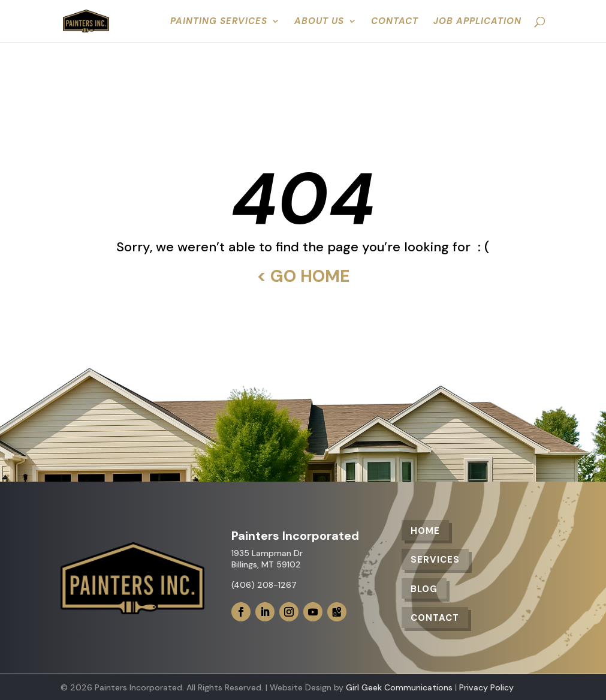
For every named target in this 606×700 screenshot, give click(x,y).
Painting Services (219, 22)
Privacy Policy (486, 687)
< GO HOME (303, 276)
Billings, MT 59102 (266, 564)
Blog (424, 589)
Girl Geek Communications (399, 687)
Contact (395, 22)
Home (425, 531)
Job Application (477, 22)
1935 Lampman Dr (267, 553)
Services (435, 560)
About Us (319, 22)
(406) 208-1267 (264, 585)
